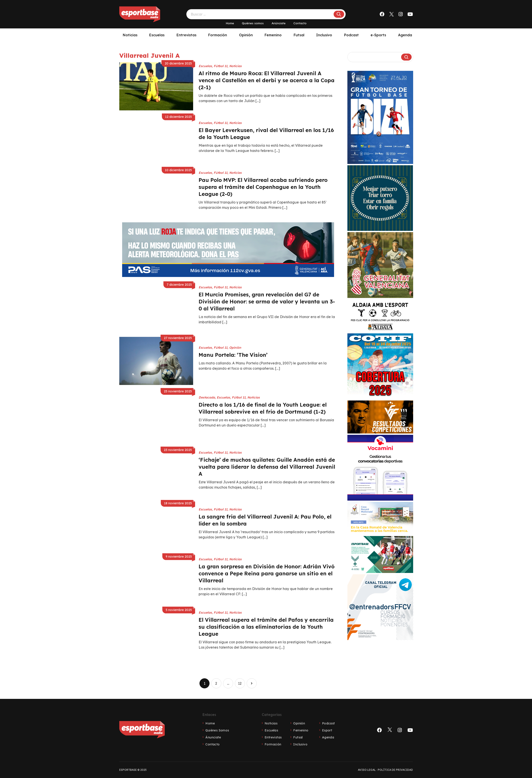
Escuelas (157, 35)
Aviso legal (367, 770)
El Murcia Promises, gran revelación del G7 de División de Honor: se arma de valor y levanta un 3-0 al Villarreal (267, 301)
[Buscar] (406, 57)
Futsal (299, 35)
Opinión (246, 35)
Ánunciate (213, 737)
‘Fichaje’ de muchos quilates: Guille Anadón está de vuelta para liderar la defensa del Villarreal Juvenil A (267, 467)
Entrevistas (186, 35)
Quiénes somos (253, 23)
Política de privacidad (395, 770)
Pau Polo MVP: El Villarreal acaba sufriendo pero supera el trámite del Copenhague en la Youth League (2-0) (263, 187)
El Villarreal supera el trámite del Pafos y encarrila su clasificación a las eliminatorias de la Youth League (266, 627)
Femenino (273, 35)
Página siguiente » (252, 683)
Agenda (405, 35)
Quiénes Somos (217, 730)
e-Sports (378, 35)
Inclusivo (324, 35)
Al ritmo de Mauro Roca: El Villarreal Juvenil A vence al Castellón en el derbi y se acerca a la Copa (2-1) (267, 80)
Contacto (300, 23)
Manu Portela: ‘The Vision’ (233, 355)
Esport (327, 730)
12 (240, 683)
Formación (218, 35)
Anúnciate (279, 23)
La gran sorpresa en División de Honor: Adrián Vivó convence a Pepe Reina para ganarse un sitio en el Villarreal (267, 573)
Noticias (130, 35)
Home (230, 23)
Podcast (351, 35)
